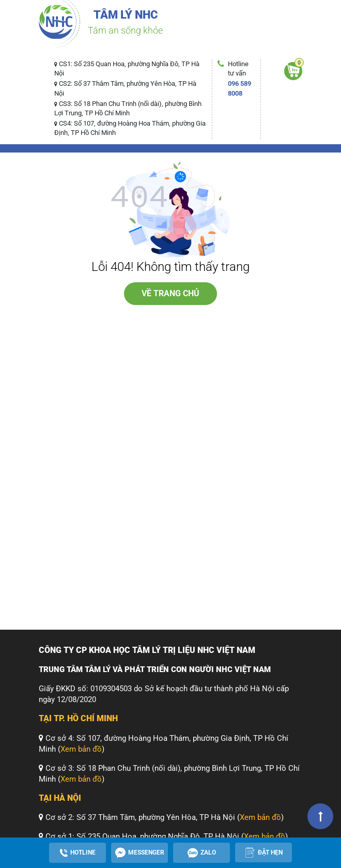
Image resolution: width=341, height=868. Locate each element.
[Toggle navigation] (53, 49)
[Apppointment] (263, 852)
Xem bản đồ (81, 749)
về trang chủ (171, 293)
